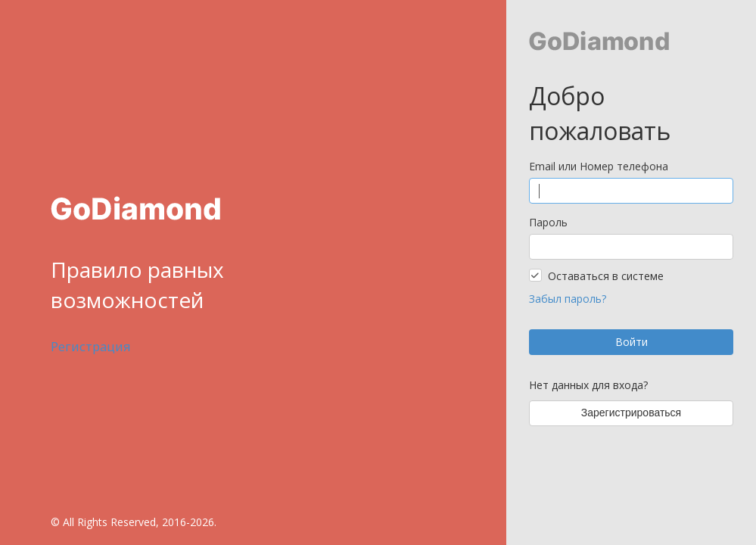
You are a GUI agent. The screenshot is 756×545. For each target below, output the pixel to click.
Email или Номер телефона (599, 166)
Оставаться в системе (606, 276)
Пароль (548, 222)
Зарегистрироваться (631, 413)
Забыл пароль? (568, 299)
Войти (632, 342)
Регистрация (91, 346)
